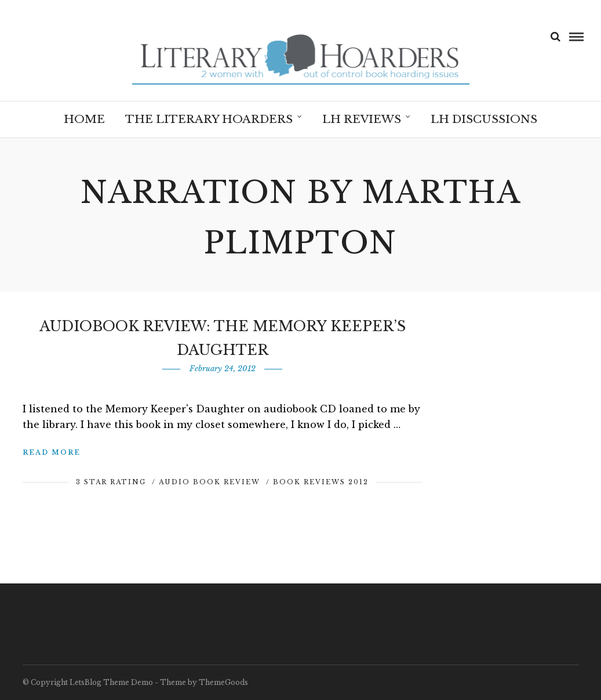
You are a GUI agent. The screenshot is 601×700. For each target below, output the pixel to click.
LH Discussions (484, 119)
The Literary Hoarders (209, 119)
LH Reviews (362, 119)
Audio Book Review (210, 482)
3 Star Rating (111, 482)
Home (84, 119)
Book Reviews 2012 (321, 482)
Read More (52, 452)
